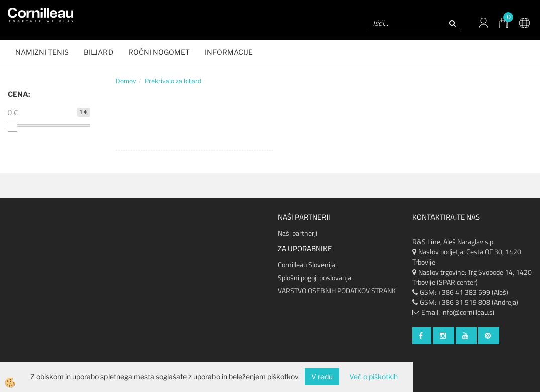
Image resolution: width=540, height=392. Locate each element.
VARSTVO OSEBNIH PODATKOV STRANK (337, 290)
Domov (126, 81)
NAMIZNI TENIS (42, 52)
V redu (322, 377)
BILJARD (98, 52)
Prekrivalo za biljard (173, 81)
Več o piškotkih (373, 377)
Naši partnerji (298, 233)
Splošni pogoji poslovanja (314, 277)
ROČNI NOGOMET (159, 52)
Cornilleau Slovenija (306, 264)
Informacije (229, 52)
